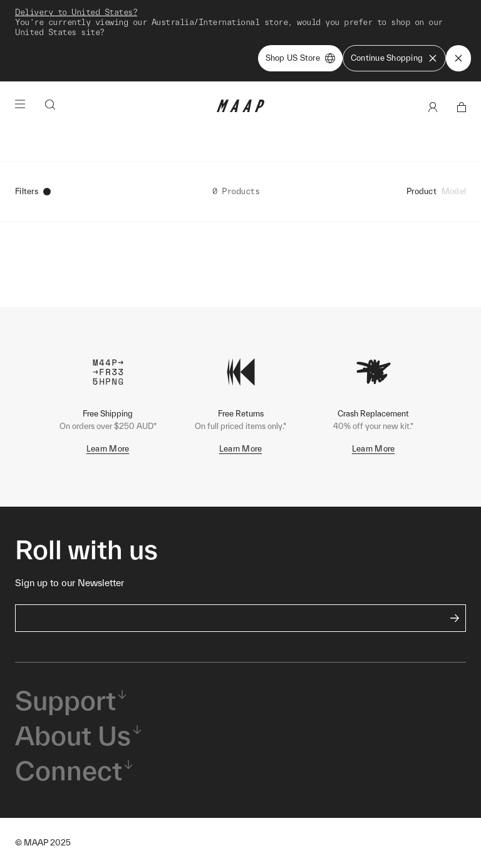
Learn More (108, 449)
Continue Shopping (394, 58)
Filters (33, 191)
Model (454, 191)
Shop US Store (300, 58)
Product (422, 191)
